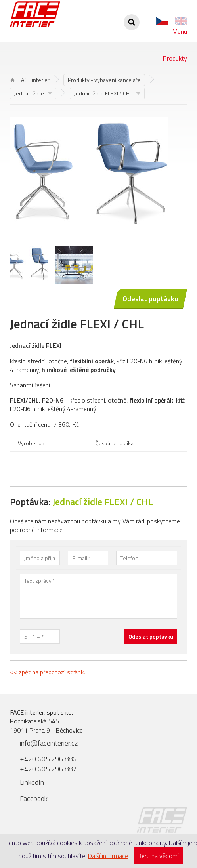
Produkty (175, 58)
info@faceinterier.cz (49, 743)
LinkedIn (32, 782)
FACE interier (30, 80)
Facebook (34, 798)
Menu (180, 31)
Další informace (108, 856)
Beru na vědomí (158, 856)
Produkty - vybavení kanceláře (104, 80)
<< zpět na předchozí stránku (48, 672)
